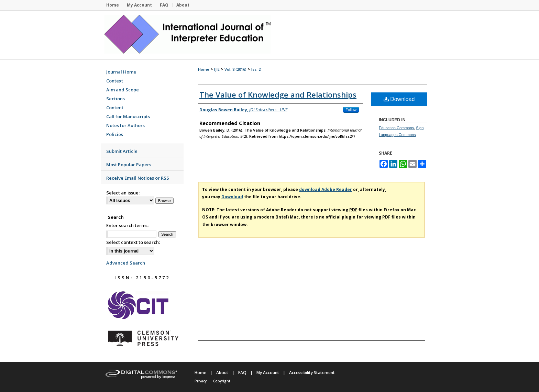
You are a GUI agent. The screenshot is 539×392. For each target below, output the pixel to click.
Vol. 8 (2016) (235, 69)
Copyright (222, 381)
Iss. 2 (256, 69)
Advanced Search (126, 263)
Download (399, 99)
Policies (115, 134)
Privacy (201, 381)
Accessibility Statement (312, 373)
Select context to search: (133, 242)
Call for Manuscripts (128, 116)
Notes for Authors (125, 125)
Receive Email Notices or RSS (138, 178)
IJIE (217, 69)
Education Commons (396, 128)
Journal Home (121, 72)
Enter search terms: (127, 225)
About (222, 373)
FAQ (242, 373)
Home (204, 69)
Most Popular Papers (129, 165)
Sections (115, 99)
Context (115, 81)
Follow (351, 110)
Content (115, 108)
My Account (268, 373)
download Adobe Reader (326, 189)
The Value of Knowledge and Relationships (278, 94)
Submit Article (122, 151)
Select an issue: (123, 193)
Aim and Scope (123, 90)
